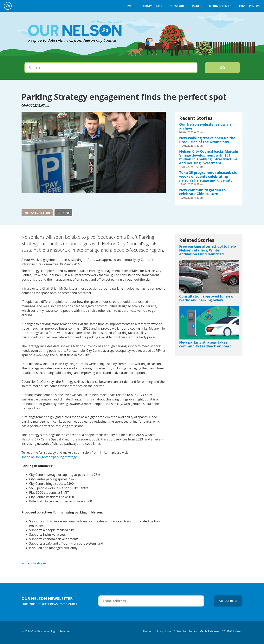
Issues (197, 6)
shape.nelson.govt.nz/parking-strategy (49, 457)
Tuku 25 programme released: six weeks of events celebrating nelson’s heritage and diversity (208, 176)
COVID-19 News (250, 6)
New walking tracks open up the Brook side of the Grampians (207, 140)
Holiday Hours (151, 6)
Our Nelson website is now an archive (205, 126)
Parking (63, 213)
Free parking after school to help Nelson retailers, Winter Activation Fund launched (208, 250)
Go (222, 68)
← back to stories (34, 563)
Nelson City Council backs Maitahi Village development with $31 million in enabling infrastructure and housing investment (209, 157)
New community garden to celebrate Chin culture (203, 192)
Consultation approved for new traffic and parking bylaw (206, 298)
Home (128, 6)
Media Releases (220, 6)
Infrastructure (37, 213)
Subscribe (177, 6)
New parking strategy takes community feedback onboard (206, 344)
